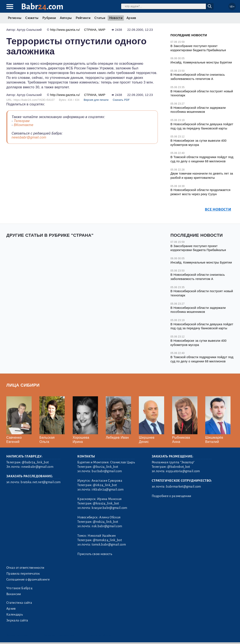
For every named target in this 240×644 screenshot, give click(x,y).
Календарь (15, 614)
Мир (102, 30)
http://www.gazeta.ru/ (65, 30)
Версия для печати (96, 100)
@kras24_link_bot (106, 503)
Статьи (100, 18)
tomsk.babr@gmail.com (109, 545)
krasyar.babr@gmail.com (109, 508)
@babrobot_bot (179, 467)
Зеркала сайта (17, 620)
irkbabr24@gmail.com (108, 489)
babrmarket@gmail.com (183, 487)
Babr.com (42, 7)
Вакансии (14, 594)
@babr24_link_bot (35, 462)
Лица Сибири (23, 385)
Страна (90, 30)
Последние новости (189, 35)
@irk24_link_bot (105, 485)
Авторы (66, 18)
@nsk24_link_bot (105, 522)
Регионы (15, 18)
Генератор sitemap (101, 635)
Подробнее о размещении (171, 496)
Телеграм (22, 121)
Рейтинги (83, 18)
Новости (116, 18)
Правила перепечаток (23, 574)
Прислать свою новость (95, 554)
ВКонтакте (23, 125)
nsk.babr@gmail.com (107, 526)
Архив (131, 18)
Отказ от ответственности (25, 568)
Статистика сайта (19, 603)
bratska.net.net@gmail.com (41, 482)
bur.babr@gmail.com (107, 471)
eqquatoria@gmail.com (183, 471)
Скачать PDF (121, 100)
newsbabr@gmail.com (29, 137)
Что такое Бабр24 (19, 588)
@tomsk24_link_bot (107, 540)
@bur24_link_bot (105, 467)
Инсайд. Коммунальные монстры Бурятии (201, 62)
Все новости (218, 209)
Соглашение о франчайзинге (28, 579)
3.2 (32, 635)
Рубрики (49, 18)
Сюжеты (32, 18)
